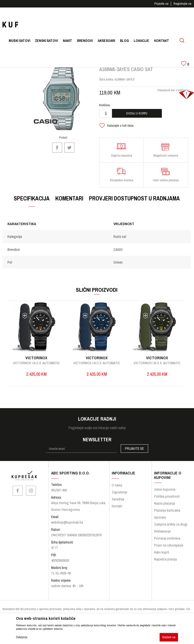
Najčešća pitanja (165, 563)
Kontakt (117, 510)
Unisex (118, 266)
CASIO (118, 253)
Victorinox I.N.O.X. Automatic (97, 366)
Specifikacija (31, 202)
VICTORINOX (36, 361)
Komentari (69, 202)
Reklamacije (162, 535)
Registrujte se (183, 4)
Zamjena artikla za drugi (171, 528)
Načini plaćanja (165, 507)
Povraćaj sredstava (167, 542)
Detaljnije (22, 637)
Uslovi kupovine (165, 493)
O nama (117, 489)
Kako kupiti (162, 556)
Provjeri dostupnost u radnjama (134, 202)
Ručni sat (120, 240)
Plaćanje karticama (167, 514)
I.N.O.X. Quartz (36, 366)
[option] (36, 347)
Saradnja (118, 503)
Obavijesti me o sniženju (172, 93)
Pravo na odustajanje (169, 549)
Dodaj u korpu (137, 117)
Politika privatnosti (167, 500)
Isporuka (160, 521)
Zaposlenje (119, 496)
